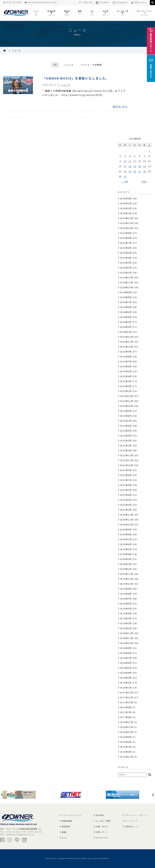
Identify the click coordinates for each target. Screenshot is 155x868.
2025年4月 (126, 258)
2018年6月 (126, 663)
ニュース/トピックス (72, 815)
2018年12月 (126, 633)
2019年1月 (126, 628)
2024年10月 (126, 287)
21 (145, 166)
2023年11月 (126, 342)
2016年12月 (126, 722)
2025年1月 (126, 272)
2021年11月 (126, 460)
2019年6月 (126, 604)
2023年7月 (126, 361)
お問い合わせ (102, 826)
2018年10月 (126, 643)
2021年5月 (126, 490)
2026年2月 (126, 208)
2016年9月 (126, 737)
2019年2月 (126, 623)
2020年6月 (126, 544)
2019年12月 (126, 574)
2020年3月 (126, 559)
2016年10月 (126, 732)
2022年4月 (126, 436)
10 (125, 161)
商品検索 (66, 826)
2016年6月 (126, 752)
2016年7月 (126, 747)
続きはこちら (120, 106)
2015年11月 (126, 757)
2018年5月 (126, 668)
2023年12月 (126, 337)
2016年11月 (126, 727)
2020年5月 (126, 549)
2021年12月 (126, 455)
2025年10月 (126, 228)
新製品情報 (67, 821)
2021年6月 (126, 485)
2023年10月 (126, 347)
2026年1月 (126, 213)
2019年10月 (126, 584)
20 (140, 166)
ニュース (16, 50)
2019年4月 (126, 613)
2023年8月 (126, 356)
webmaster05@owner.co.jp (41, 2)
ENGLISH (88, 2)
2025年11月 (126, 223)
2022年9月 (126, 411)
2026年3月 (126, 203)
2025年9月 (126, 233)
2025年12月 (126, 218)
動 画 (64, 832)
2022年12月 (126, 396)
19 (135, 166)
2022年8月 (126, 416)
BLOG (65, 838)
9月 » (145, 182)
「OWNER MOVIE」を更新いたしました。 (76, 78)
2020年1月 (126, 569)
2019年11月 (126, 579)
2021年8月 (126, 475)
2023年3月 (126, 381)
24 (125, 171)
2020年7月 (126, 539)
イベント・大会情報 (91, 65)
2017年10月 (126, 702)
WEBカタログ (139, 2)
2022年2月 (126, 445)
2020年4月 (126, 554)
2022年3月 (126, 440)
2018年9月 (126, 648)
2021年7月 (126, 480)
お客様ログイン (132, 826)
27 (140, 171)
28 (145, 171)
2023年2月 (126, 386)
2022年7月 (126, 421)
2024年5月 (126, 312)
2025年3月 (126, 263)
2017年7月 (126, 712)
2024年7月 (126, 302)
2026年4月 (126, 198)
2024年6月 (126, 307)
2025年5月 (126, 253)
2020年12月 (126, 515)
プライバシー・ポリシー (136, 815)
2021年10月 (126, 465)
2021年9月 (126, 470)
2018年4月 (126, 673)
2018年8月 (126, 653)
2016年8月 (126, 742)
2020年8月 (126, 534)
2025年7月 (126, 243)
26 (135, 171)
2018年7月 (126, 658)
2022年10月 (126, 406)
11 (130, 161)
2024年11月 (126, 282)
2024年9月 (126, 292)
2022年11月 (126, 401)
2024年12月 (126, 277)
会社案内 (100, 815)
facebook (102, 2)
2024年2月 (126, 327)
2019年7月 (126, 599)
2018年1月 (126, 688)
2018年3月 (126, 678)
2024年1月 (126, 332)
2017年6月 (126, 717)
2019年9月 (126, 589)
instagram (120, 2)
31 (125, 176)
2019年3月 (126, 618)
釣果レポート (102, 832)
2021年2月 (126, 505)
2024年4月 (126, 317)
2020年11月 (126, 520)
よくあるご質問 (103, 821)
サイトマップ (131, 821)
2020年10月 (126, 524)
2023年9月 (126, 352)
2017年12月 (126, 692)
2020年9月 (126, 529)
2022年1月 (126, 450)
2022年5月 (126, 431)
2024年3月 (126, 322)
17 (125, 166)
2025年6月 (126, 248)
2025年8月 (126, 238)
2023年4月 (126, 376)
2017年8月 (126, 707)
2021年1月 (126, 510)
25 (130, 171)
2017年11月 (126, 697)
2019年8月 (126, 594)
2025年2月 (126, 268)
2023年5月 (126, 371)
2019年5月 (126, 608)
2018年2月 (126, 683)
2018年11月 (126, 638)
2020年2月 (126, 564)
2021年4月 (126, 495)
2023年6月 (126, 366)
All (55, 65)
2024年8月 (126, 297)
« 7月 (125, 182)
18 (130, 166)
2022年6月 (126, 426)
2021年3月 (126, 500)
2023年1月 (126, 391)
